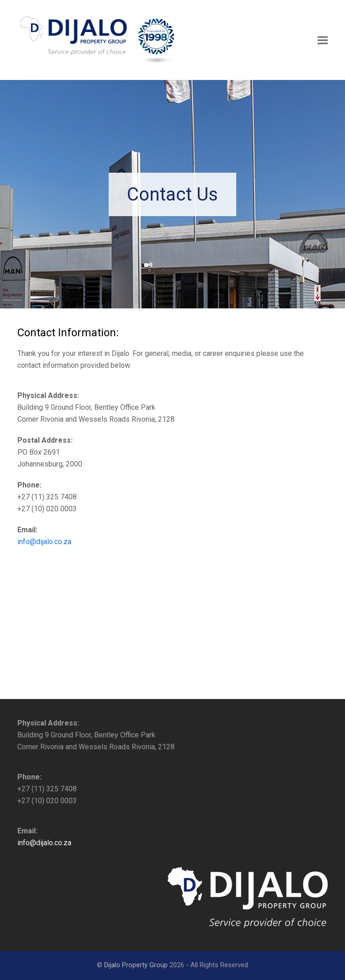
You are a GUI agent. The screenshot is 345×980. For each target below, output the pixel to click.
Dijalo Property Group (136, 965)
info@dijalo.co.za (44, 542)
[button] (323, 40)
